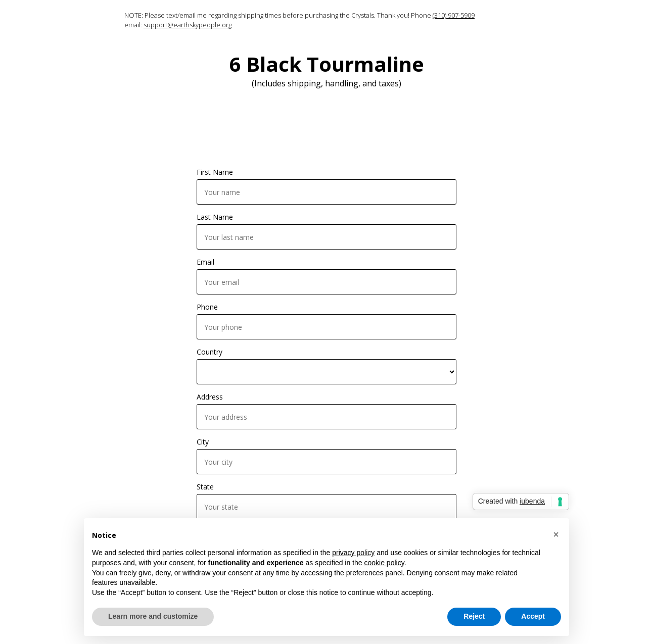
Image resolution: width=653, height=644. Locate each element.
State (205, 487)
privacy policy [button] (353, 553)
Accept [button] (533, 616)
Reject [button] (474, 616)
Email (205, 262)
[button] (556, 534)
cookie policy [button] (384, 563)
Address (210, 397)
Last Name (215, 217)
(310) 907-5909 (454, 15)
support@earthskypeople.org (188, 25)
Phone (207, 307)
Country (209, 352)
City (203, 442)
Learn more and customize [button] (153, 616)
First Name (215, 172)
